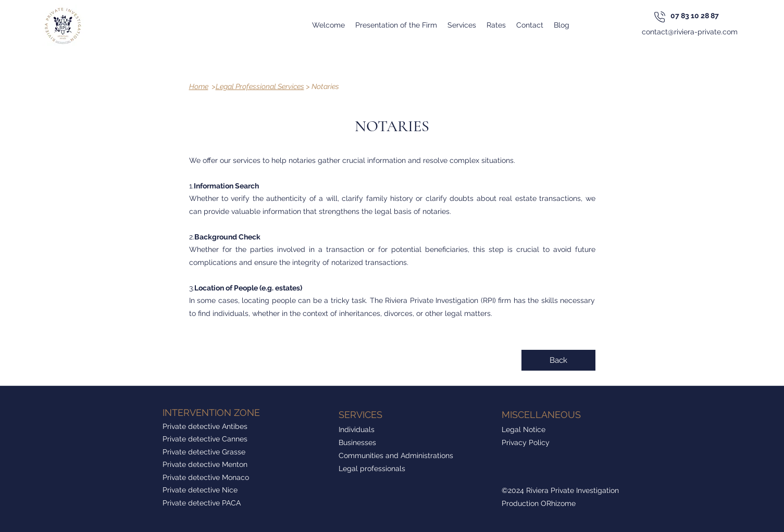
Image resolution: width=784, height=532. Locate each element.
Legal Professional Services (260, 86)
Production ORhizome (539, 503)
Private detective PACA (202, 503)
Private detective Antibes (205, 426)
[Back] (558, 360)
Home (199, 86)
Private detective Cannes (205, 439)
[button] (462, 25)
